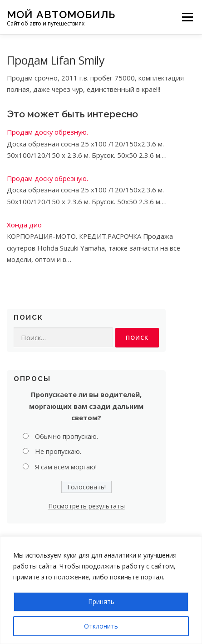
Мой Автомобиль (61, 14)
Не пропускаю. (58, 451)
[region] (101, 590)
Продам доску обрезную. (47, 132)
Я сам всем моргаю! (66, 467)
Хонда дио (24, 225)
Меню (187, 17)
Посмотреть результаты (86, 506)
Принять (101, 601)
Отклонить (101, 626)
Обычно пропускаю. (67, 436)
